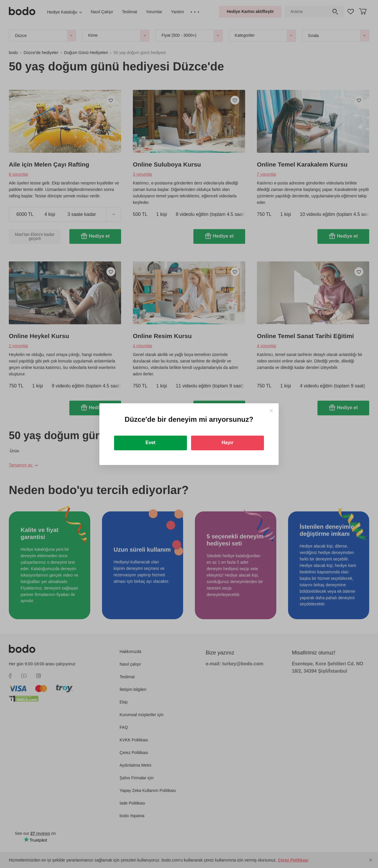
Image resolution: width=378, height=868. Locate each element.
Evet (150, 443)
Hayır (228, 443)
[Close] (271, 411)
